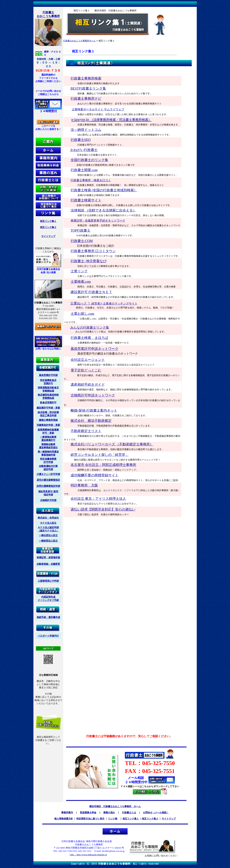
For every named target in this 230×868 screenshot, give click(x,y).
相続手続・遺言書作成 (48, 617)
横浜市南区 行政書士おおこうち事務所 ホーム (115, 806)
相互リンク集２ (48, 227)
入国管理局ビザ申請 (48, 581)
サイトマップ (48, 236)
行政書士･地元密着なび (89, 261)
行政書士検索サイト (86, 200)
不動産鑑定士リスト (86, 431)
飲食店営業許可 (48, 403)
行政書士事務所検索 (86, 78)
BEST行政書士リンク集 (88, 88)
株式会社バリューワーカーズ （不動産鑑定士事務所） (112, 444)
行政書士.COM (82, 241)
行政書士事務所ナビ (86, 99)
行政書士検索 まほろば (89, 338)
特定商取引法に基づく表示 (90, 819)
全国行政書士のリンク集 (89, 160)
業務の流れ (109, 812)
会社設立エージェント (88, 360)
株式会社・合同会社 (48, 518)
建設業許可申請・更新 (48, 408)
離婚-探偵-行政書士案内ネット (94, 410)
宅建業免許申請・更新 (48, 425)
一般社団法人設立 (48, 535)
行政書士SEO (81, 140)
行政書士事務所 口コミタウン (93, 251)
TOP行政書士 (81, 230)
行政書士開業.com (84, 170)
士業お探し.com (82, 314)
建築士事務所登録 (48, 420)
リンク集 (113, 819)
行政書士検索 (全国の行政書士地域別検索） (104, 190)
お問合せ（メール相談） (156, 812)
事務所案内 (67, 812)
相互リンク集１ (48, 221)
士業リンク (79, 271)
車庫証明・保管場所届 (48, 557)
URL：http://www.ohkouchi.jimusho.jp (88, 855)
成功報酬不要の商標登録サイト (95, 475)
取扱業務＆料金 (88, 812)
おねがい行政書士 (84, 150)
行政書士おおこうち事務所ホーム (79, 41)
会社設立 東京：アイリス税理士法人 (98, 499)
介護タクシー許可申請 (48, 474)
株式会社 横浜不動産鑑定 (91, 421)
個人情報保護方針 (64, 819)
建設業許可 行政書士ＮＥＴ (92, 292)
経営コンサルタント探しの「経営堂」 (100, 455)
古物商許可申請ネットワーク (93, 395)
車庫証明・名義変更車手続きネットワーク (98, 221)
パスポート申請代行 (48, 636)
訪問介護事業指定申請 (48, 486)
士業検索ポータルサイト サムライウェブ (98, 109)
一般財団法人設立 (48, 541)
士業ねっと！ (104, 303)
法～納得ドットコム (86, 130)
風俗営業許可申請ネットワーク (95, 349)
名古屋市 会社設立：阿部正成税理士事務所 (103, 465)
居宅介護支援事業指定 (48, 480)
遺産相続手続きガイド (88, 385)
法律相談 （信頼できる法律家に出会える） (103, 210)
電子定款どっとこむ (86, 370)
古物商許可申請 (48, 500)
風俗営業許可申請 (48, 375)
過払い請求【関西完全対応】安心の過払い (103, 509)
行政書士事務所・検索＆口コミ (91, 180)
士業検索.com (81, 282)
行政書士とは (129, 812)
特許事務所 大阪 (84, 485)
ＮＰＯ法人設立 (48, 523)
